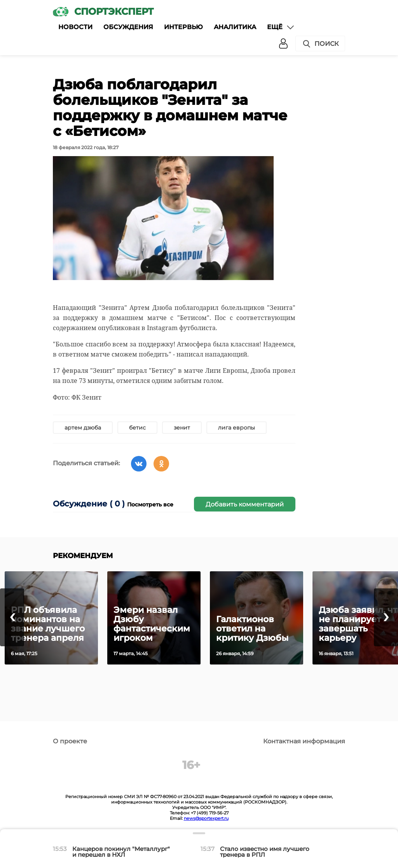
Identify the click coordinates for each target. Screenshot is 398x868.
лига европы (237, 428)
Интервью (183, 27)
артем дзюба (83, 428)
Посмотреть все (150, 504)
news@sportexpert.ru (206, 818)
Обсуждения (128, 27)
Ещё (281, 27)
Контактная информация (304, 741)
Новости (75, 27)
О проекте (70, 741)
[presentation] (12, 617)
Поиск (320, 44)
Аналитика (235, 27)
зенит (182, 428)
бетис (137, 428)
